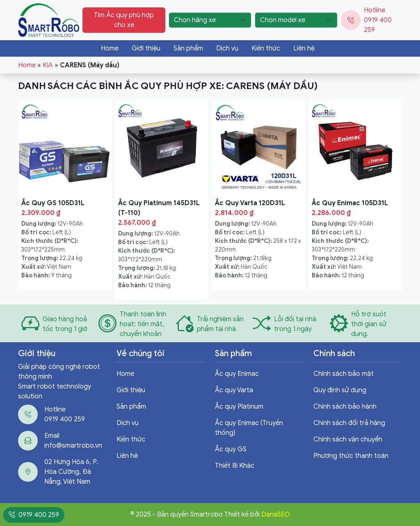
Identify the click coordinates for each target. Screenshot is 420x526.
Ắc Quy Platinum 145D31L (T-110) (159, 208)
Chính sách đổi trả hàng (349, 423)
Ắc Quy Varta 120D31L (250, 203)
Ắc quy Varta (234, 390)
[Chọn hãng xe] (210, 20)
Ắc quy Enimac (237, 374)
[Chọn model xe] (296, 20)
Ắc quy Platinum (239, 407)
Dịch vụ (227, 48)
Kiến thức (266, 48)
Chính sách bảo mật (344, 374)
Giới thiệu (146, 48)
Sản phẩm (188, 48)
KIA (48, 65)
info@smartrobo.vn (73, 446)
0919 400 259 (65, 419)
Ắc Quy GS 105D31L (53, 203)
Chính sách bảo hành (345, 407)
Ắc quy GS (231, 449)
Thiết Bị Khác (235, 466)
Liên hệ (304, 48)
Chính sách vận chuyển (348, 439)
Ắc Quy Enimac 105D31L (350, 203)
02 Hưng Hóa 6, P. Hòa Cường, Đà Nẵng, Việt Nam (71, 472)
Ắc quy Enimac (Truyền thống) (249, 428)
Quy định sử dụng (340, 390)
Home (110, 48)
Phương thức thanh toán (351, 456)
